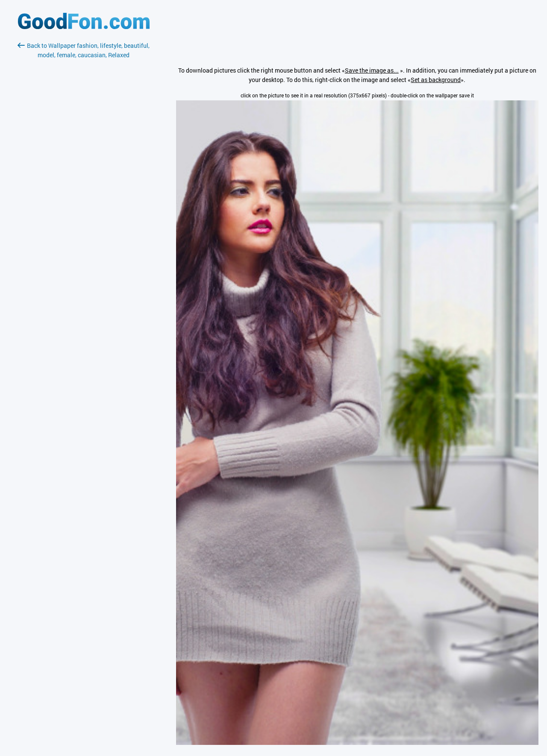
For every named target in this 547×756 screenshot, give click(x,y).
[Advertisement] (84, 161)
